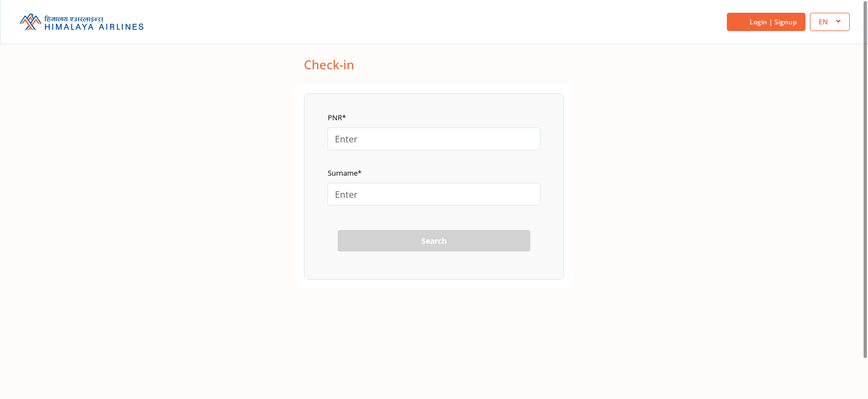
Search (434, 241)
